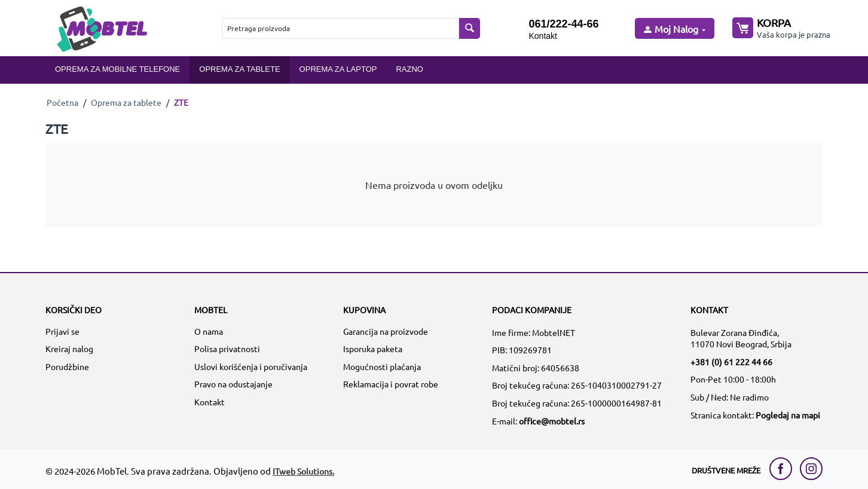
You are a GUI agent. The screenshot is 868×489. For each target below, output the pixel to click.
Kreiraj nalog (69, 349)
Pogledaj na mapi (788, 415)
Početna (62, 102)
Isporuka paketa (373, 349)
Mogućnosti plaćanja (382, 366)
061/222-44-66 (563, 24)
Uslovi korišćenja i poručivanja (251, 366)
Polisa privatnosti (227, 349)
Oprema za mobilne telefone (117, 69)
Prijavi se (62, 331)
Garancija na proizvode (386, 331)
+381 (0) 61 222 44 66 (731, 362)
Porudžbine (67, 366)
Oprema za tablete (239, 69)
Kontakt (542, 36)
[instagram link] (811, 469)
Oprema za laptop (338, 69)
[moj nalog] (674, 30)
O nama (209, 331)
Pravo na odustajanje (233, 384)
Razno (409, 69)
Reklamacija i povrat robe (391, 384)
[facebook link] (784, 469)
